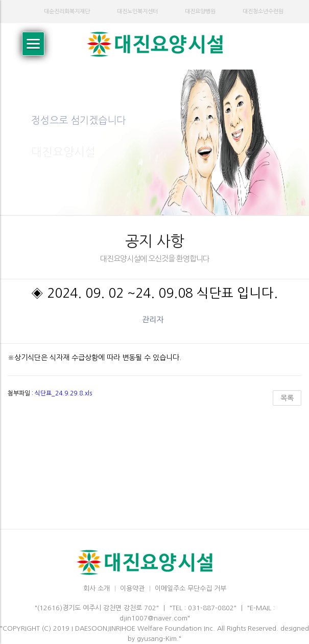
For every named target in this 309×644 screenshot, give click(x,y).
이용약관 (132, 589)
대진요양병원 (200, 12)
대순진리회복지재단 (67, 12)
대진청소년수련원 (263, 12)
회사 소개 (97, 589)
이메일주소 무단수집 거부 (191, 589)
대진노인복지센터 (137, 12)
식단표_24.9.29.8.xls (63, 393)
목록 (287, 398)
